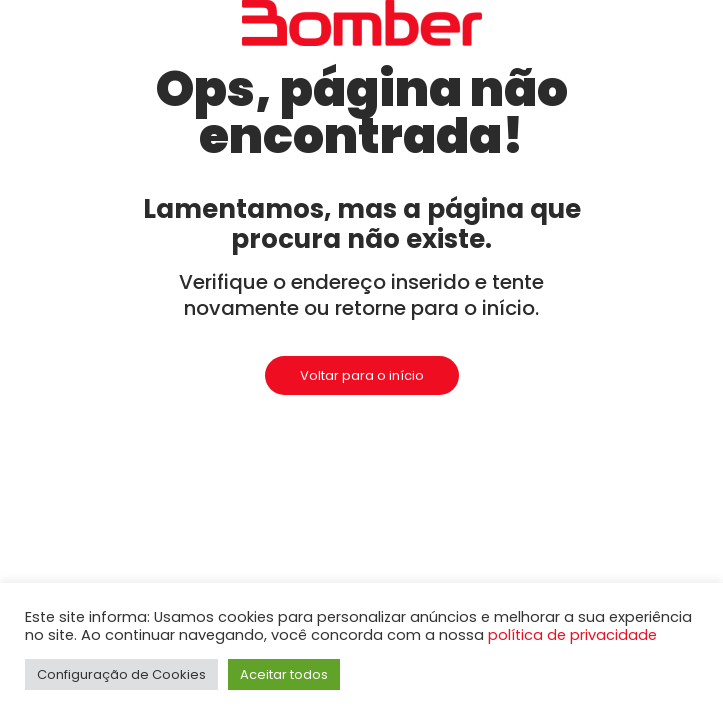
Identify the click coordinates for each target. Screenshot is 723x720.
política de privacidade (572, 635)
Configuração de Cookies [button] (121, 674)
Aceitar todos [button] (284, 674)
